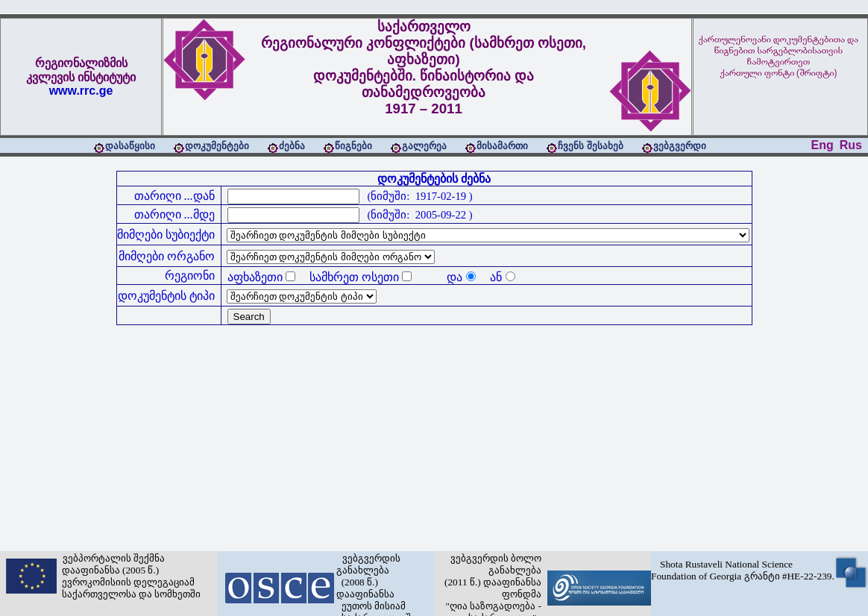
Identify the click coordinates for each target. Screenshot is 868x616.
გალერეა (424, 146)
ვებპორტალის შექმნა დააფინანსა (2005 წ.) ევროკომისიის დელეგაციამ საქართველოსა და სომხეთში (129, 576)
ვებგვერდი (680, 146)
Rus (851, 145)
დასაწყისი (130, 146)
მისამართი (502, 146)
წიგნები (353, 146)
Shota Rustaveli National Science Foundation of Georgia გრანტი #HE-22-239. (743, 570)
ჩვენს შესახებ (591, 146)
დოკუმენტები (217, 146)
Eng (823, 145)
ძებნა (292, 146)
